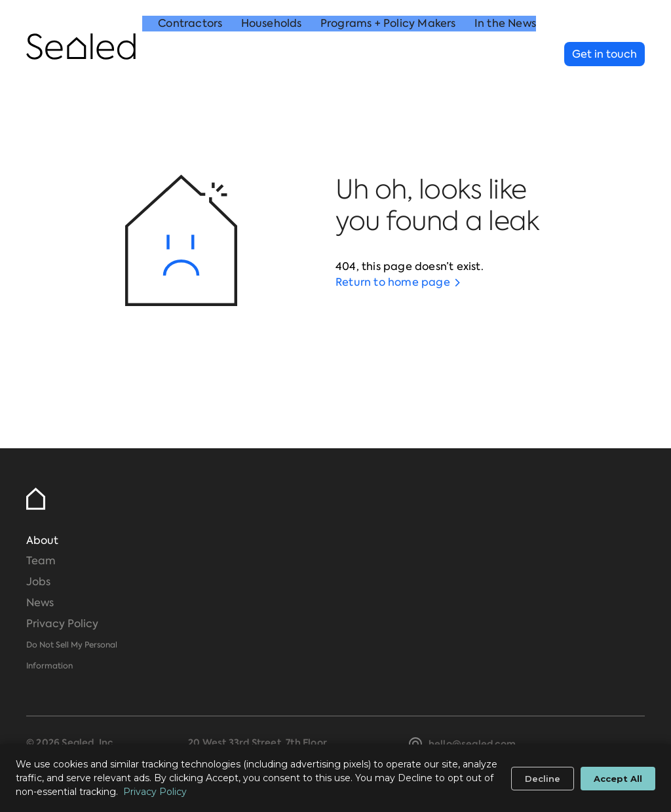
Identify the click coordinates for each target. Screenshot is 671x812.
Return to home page (393, 282)
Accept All (618, 779)
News (40, 603)
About (42, 540)
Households (272, 55)
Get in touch (604, 54)
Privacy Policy (62, 624)
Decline (543, 779)
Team (41, 561)
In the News (505, 55)
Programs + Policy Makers (388, 55)
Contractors (190, 55)
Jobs (38, 582)
